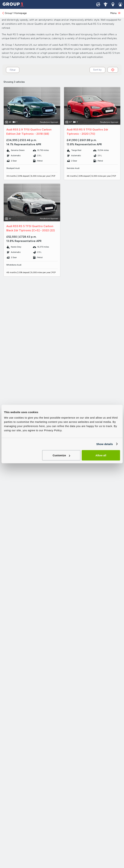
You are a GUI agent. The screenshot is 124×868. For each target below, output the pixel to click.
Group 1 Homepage (14, 13)
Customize (61, 455)
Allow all (101, 455)
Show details (104, 444)
